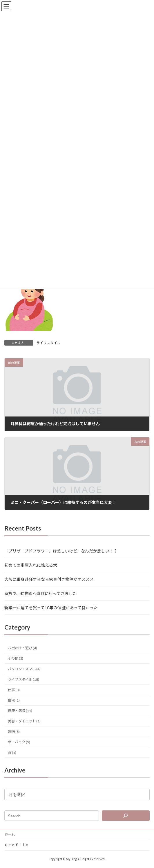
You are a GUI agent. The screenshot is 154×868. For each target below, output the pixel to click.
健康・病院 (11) (20, 711)
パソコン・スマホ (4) (24, 669)
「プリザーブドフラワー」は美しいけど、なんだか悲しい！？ (61, 551)
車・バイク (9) (19, 742)
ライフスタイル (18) (23, 679)
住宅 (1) (14, 700)
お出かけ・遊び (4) (22, 648)
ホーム (10, 834)
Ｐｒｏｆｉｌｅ (17, 845)
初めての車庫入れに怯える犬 (31, 565)
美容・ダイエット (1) (24, 721)
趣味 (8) (14, 732)
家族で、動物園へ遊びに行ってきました (41, 593)
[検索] (126, 816)
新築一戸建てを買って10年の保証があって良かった (51, 608)
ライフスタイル (48, 343)
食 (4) (12, 752)
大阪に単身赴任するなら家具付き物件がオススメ (49, 579)
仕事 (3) (14, 690)
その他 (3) (16, 658)
